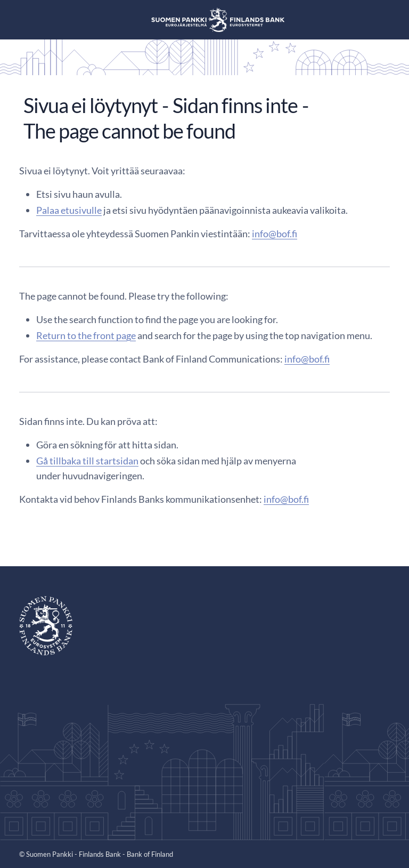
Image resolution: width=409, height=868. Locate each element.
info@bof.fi (275, 234)
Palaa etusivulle (69, 210)
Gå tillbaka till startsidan (87, 461)
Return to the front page (86, 335)
